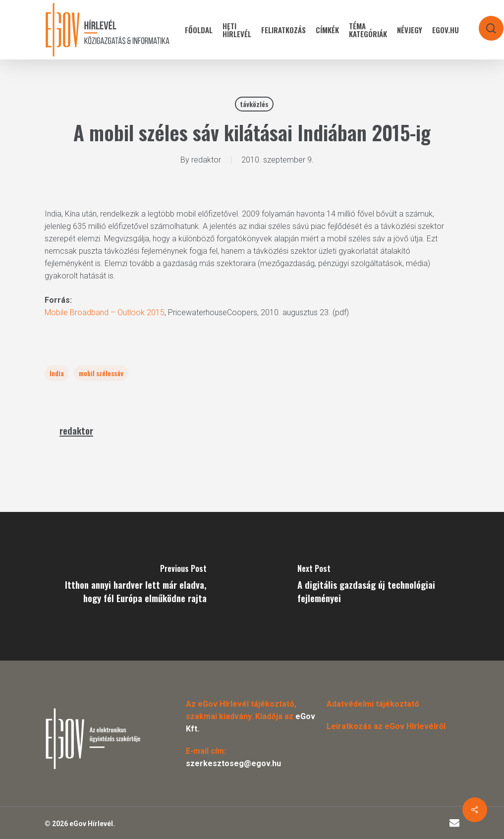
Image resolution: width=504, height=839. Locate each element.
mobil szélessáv (101, 373)
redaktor (206, 160)
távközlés (254, 104)
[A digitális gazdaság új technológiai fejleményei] (378, 586)
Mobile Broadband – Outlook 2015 (105, 312)
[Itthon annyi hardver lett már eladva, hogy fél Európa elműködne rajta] (126, 586)
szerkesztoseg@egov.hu (233, 763)
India (57, 373)
